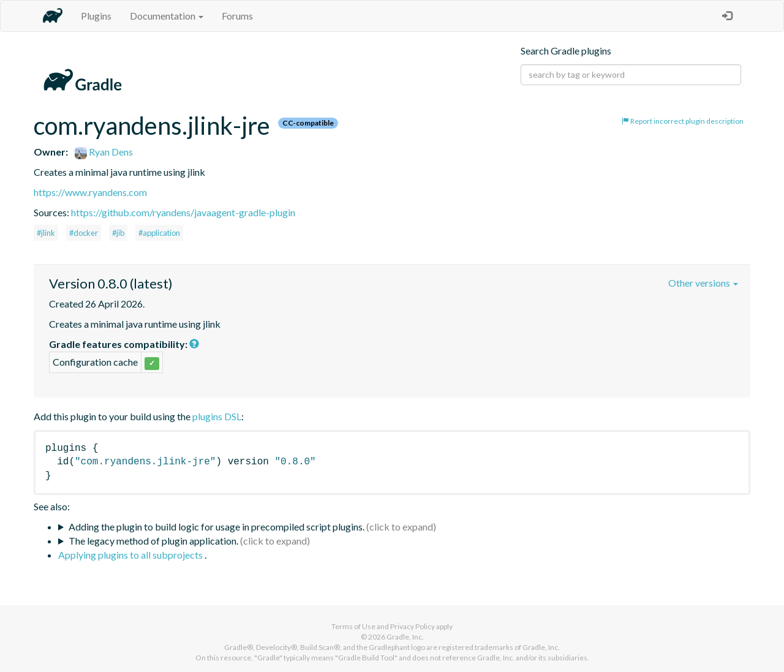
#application (159, 233)
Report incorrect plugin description (683, 121)
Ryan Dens (104, 152)
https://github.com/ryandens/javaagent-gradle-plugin (183, 212)
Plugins (96, 16)
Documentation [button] (167, 16)
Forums (237, 16)
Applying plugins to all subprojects (131, 555)
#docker (84, 233)
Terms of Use (353, 626)
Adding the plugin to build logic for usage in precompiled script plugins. (217, 527)
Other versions (703, 283)
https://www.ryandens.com (90, 192)
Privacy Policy (413, 626)
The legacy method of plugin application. (153, 541)
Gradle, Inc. (405, 637)
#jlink (46, 233)
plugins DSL (217, 416)
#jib (118, 233)
